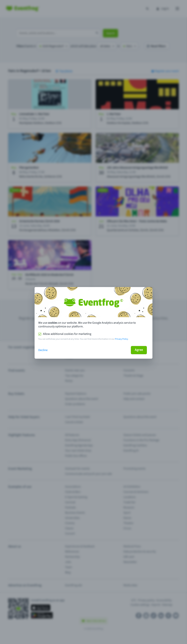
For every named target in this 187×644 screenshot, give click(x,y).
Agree (139, 350)
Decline (43, 350)
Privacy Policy (122, 339)
